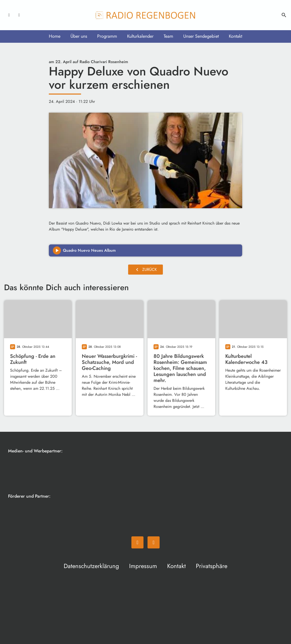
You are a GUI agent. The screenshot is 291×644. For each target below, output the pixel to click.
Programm (107, 36)
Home (55, 36)
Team (168, 36)
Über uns (79, 36)
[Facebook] (9, 15)
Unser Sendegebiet (201, 36)
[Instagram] (19, 15)
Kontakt (235, 36)
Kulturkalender (140, 36)
